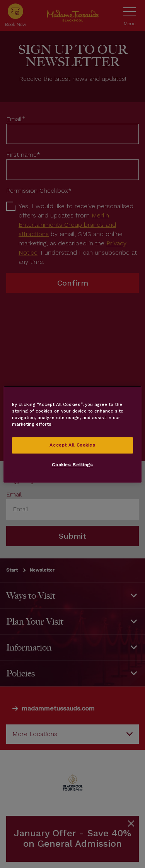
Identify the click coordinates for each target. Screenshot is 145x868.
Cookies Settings (72, 465)
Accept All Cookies (72, 445)
